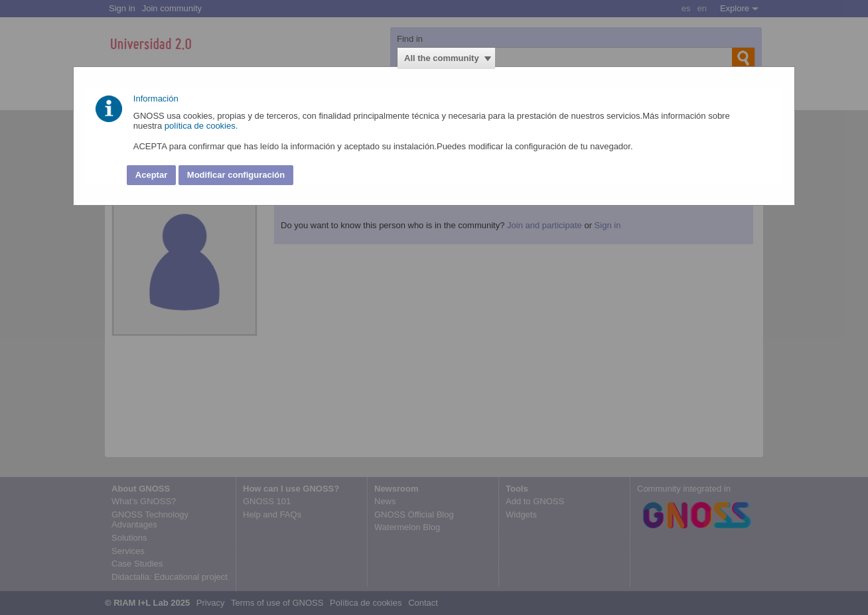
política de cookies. (202, 126)
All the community (442, 58)
